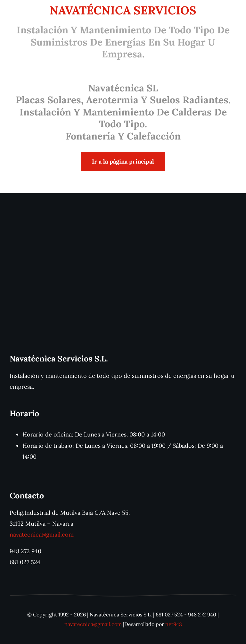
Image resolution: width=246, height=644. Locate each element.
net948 (174, 624)
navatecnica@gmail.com (42, 534)
